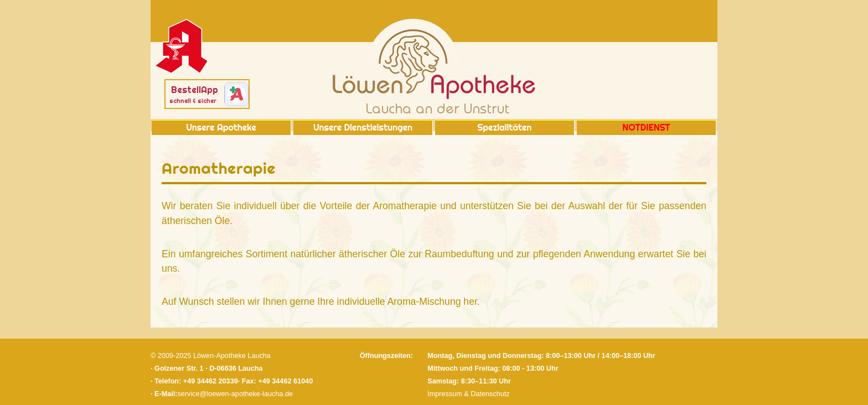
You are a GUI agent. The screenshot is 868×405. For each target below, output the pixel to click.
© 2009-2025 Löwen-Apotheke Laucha (211, 356)
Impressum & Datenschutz (468, 394)
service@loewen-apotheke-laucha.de (235, 394)
